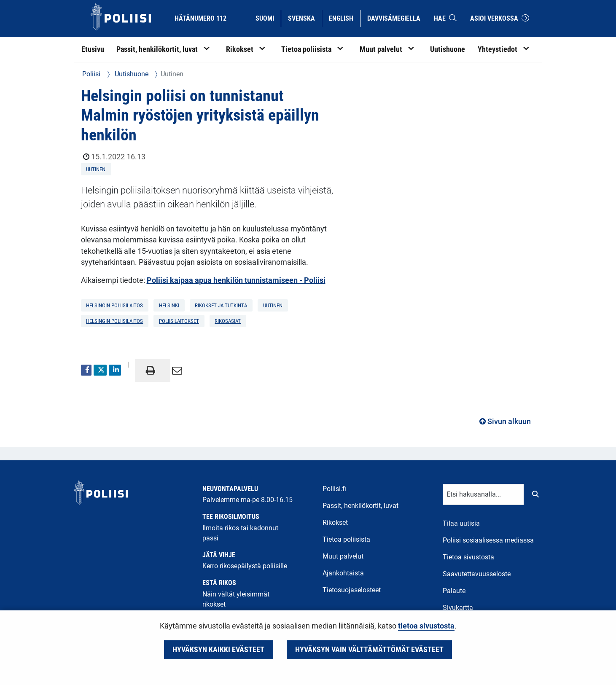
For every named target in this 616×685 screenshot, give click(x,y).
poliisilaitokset (179, 321)
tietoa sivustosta (426, 626)
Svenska (305, 18)
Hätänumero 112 (200, 18)
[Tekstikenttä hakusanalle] (483, 494)
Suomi (268, 18)
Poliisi (91, 74)
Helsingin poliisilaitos (114, 321)
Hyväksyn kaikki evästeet (218, 650)
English (344, 18)
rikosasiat (228, 321)
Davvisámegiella (394, 18)
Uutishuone (131, 74)
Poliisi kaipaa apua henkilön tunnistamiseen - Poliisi (236, 280)
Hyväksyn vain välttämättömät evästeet (369, 650)
